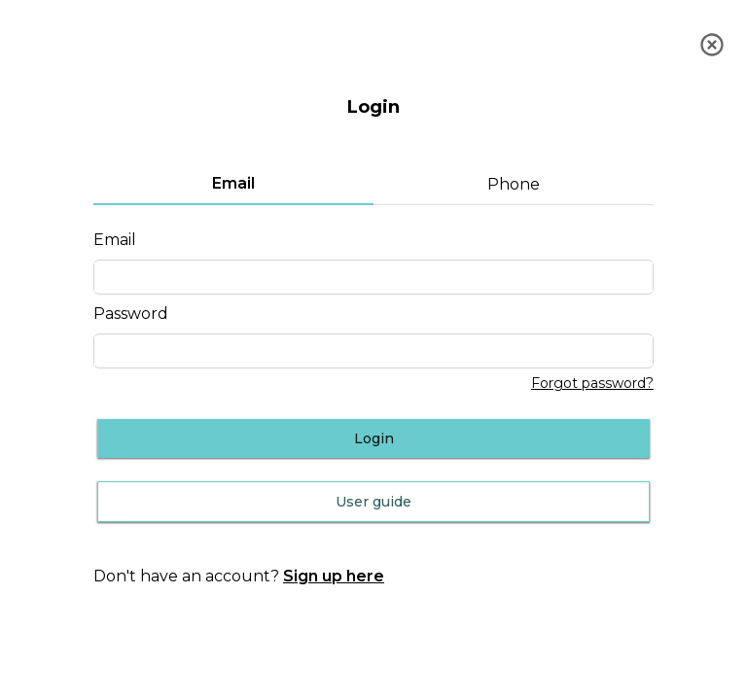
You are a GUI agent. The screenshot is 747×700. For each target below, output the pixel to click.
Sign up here (334, 577)
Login (374, 438)
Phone (514, 184)
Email (233, 183)
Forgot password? (592, 384)
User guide (373, 502)
